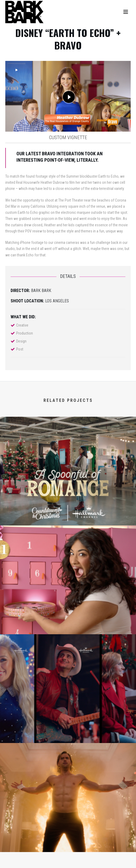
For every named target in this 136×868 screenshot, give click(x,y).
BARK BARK (41, 291)
